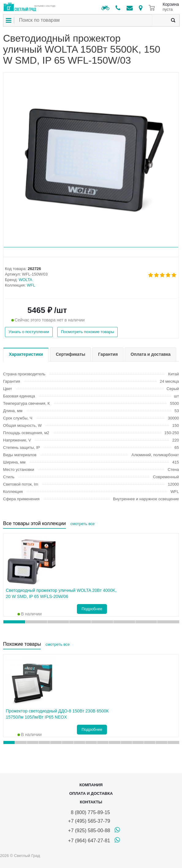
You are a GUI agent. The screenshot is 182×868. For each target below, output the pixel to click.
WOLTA (25, 280)
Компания (91, 785)
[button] (91, 247)
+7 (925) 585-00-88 (89, 830)
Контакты (91, 802)
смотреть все (83, 524)
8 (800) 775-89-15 (89, 812)
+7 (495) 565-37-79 (89, 821)
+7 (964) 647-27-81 (89, 841)
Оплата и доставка (91, 793)
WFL (31, 285)
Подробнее (92, 609)
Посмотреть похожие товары (87, 332)
